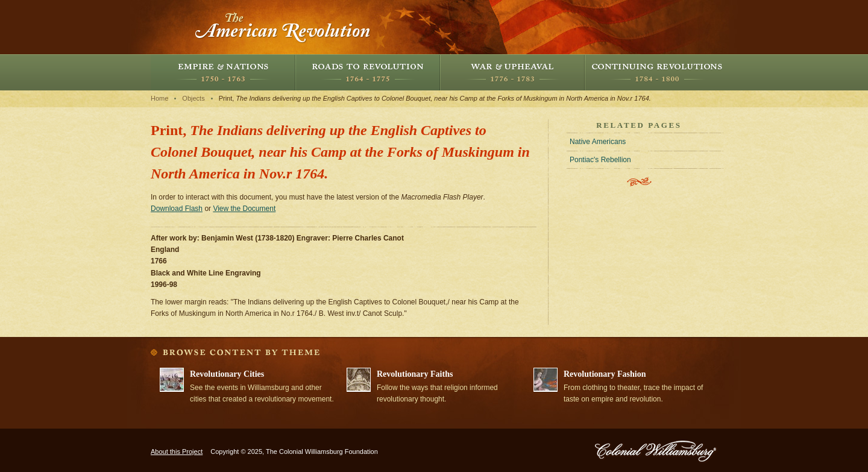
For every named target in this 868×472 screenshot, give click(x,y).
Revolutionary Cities (227, 374)
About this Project (177, 452)
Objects (193, 98)
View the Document (244, 209)
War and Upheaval (512, 72)
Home (159, 98)
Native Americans (598, 142)
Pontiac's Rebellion (600, 160)
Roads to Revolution (368, 72)
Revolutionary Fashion (605, 374)
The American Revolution (283, 27)
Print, (435, 98)
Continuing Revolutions (657, 72)
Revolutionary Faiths (415, 374)
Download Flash (177, 209)
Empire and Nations (223, 72)
